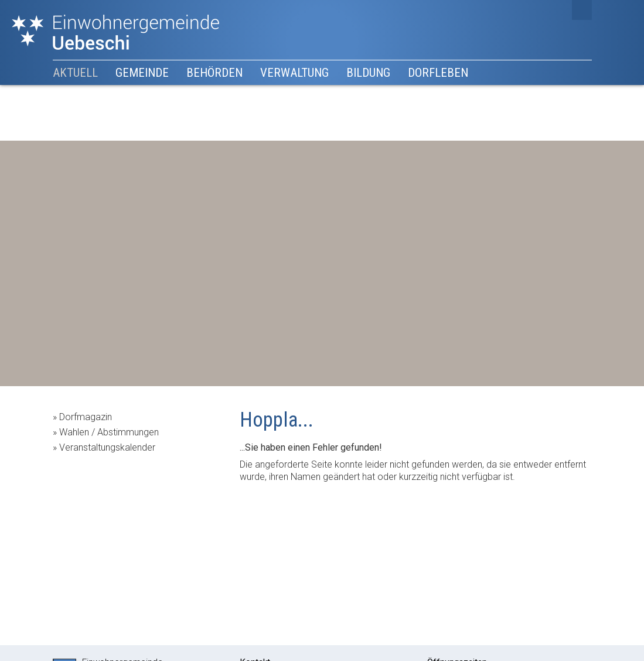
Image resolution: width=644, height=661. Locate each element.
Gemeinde (142, 73)
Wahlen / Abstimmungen (109, 432)
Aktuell (75, 73)
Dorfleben (438, 73)
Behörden (214, 73)
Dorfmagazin (86, 417)
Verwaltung (294, 73)
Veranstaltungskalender (107, 447)
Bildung (368, 73)
